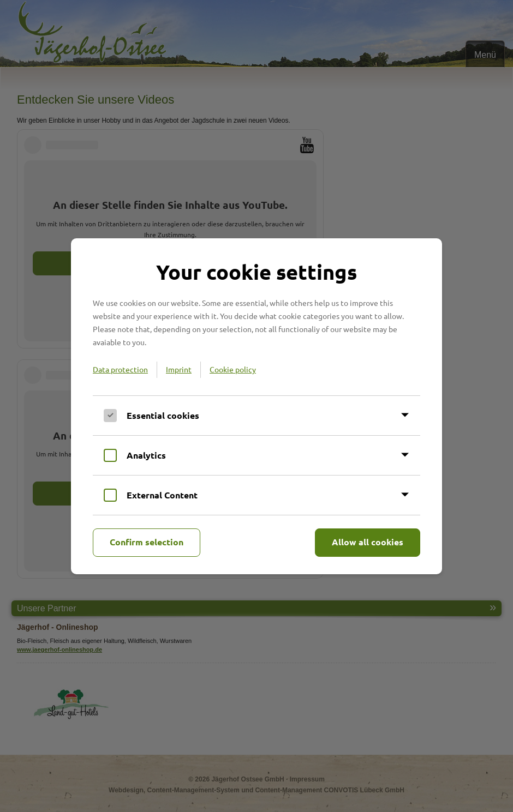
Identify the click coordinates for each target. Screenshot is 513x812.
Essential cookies (163, 415)
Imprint (179, 369)
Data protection (120, 369)
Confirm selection (147, 542)
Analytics (146, 455)
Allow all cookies (368, 542)
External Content (162, 495)
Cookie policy (233, 369)
